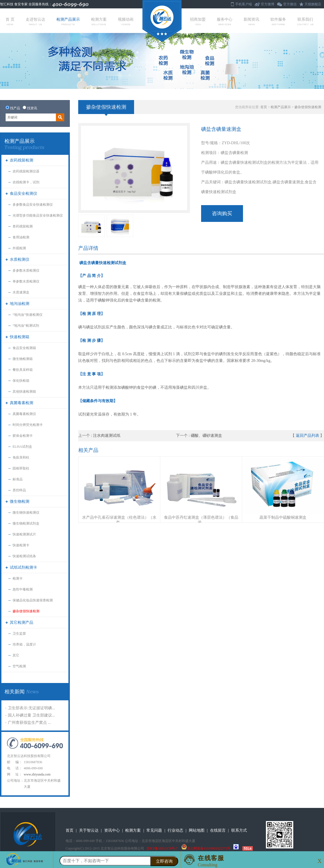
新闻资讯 (251, 21)
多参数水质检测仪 (26, 271)
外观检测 (19, 248)
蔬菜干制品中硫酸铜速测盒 (283, 517)
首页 (264, 107)
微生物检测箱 (23, 359)
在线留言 (218, 830)
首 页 (10, 21)
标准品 (18, 479)
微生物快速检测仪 (26, 513)
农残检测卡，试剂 (26, 182)
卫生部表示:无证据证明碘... (31, 708)
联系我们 (305, 21)
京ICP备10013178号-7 (162, 848)
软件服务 (278, 21)
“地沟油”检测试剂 (26, 326)
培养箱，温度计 (24, 644)
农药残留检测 (22, 160)
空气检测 (19, 666)
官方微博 (268, 4)
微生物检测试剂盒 (26, 523)
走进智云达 (35, 21)
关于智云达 (89, 830)
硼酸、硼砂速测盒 (206, 436)
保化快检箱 (21, 381)
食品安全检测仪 (23, 194)
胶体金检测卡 (23, 436)
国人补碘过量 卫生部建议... (31, 715)
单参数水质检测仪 (26, 281)
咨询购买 (222, 214)
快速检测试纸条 (24, 556)
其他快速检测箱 (24, 392)
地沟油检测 (20, 304)
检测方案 (99, 21)
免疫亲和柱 (21, 457)
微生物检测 (20, 501)
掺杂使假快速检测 (26, 611)
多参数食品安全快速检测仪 (33, 205)
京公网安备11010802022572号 (206, 848)
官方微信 (290, 4)
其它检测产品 (22, 622)
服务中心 (225, 21)
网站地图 (197, 830)
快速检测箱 (20, 337)
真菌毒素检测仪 (24, 414)
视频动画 (126, 21)
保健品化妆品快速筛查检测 (33, 600)
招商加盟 (198, 21)
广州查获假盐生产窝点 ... (29, 723)
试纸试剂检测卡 (23, 567)
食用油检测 (21, 237)
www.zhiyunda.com (37, 774)
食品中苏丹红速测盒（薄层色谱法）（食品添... (201, 520)
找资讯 (32, 108)
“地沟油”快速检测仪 (28, 315)
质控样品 (19, 490)
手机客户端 (244, 4)
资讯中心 (112, 830)
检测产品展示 (68, 21)
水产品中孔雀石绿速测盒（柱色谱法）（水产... (119, 520)
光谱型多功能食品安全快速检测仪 (38, 215)
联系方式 (239, 830)
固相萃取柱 (21, 468)
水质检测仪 (20, 259)
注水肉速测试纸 (107, 436)
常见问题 (154, 830)
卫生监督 (19, 634)
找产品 (15, 108)
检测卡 (18, 578)
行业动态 (175, 830)
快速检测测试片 (24, 534)
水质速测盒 (21, 292)
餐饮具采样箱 (23, 370)
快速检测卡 (21, 545)
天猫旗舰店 (313, 4)
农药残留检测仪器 (26, 171)
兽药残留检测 (23, 226)
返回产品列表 (308, 436)
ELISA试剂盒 (22, 447)
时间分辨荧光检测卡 (28, 425)
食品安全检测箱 (24, 348)
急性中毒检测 (23, 589)
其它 (16, 655)
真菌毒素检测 (22, 403)
